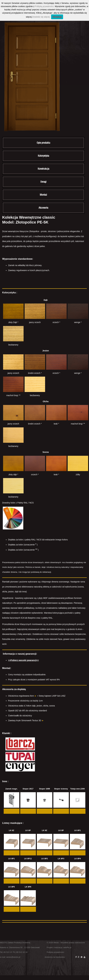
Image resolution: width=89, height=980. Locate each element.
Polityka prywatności (55, 952)
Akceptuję (57, 17)
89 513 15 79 (9, 952)
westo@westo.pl (13, 957)
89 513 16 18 (22, 952)
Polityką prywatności (44, 6)
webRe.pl (67, 947)
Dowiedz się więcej (41, 17)
